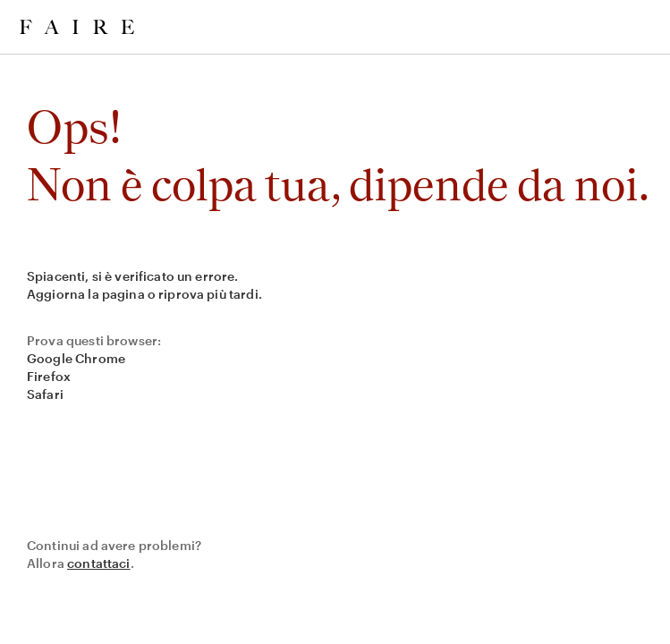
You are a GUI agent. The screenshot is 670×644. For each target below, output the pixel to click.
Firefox (49, 376)
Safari (45, 394)
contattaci (99, 563)
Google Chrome (76, 358)
